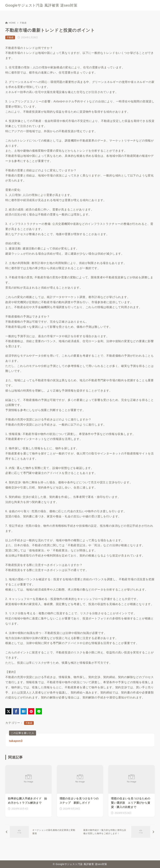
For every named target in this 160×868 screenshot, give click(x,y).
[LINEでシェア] (39, 711)
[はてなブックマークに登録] (24, 711)
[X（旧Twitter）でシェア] (8, 711)
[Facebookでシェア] (16, 711)
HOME (11, 23)
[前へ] (42, 832)
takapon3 (16, 741)
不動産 (23, 23)
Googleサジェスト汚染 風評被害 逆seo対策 (41, 5)
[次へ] (118, 832)
